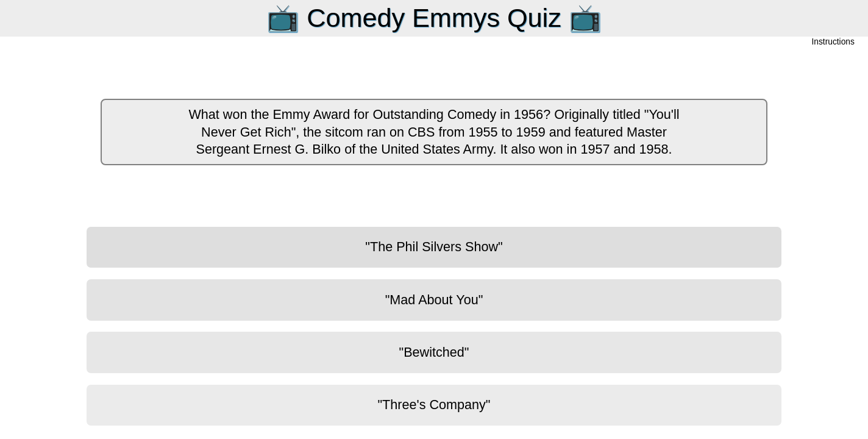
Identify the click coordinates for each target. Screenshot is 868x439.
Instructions (833, 42)
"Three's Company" (434, 405)
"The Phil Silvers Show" (434, 247)
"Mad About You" (434, 300)
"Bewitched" (434, 352)
